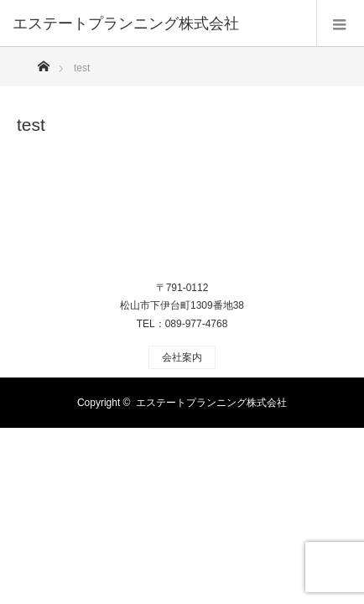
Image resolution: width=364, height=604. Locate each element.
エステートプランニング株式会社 (211, 403)
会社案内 (182, 357)
